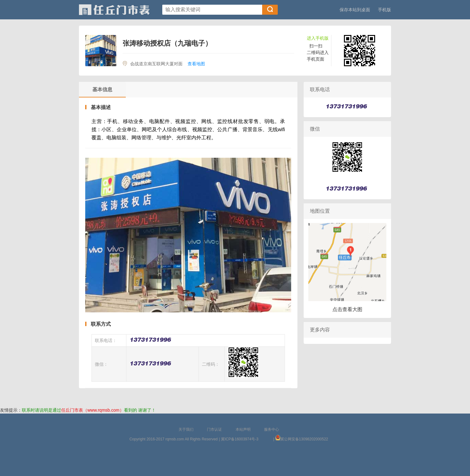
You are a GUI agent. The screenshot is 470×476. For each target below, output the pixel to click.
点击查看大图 (347, 309)
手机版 (384, 10)
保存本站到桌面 (355, 10)
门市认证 (214, 429)
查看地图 (196, 64)
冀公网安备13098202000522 (304, 439)
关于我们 (186, 429)
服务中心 (272, 429)
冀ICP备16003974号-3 (240, 439)
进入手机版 (318, 38)
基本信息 (102, 89)
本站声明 (243, 429)
